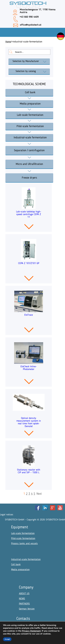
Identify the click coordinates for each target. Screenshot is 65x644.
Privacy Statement (31, 631)
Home (8, 42)
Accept (7, 639)
